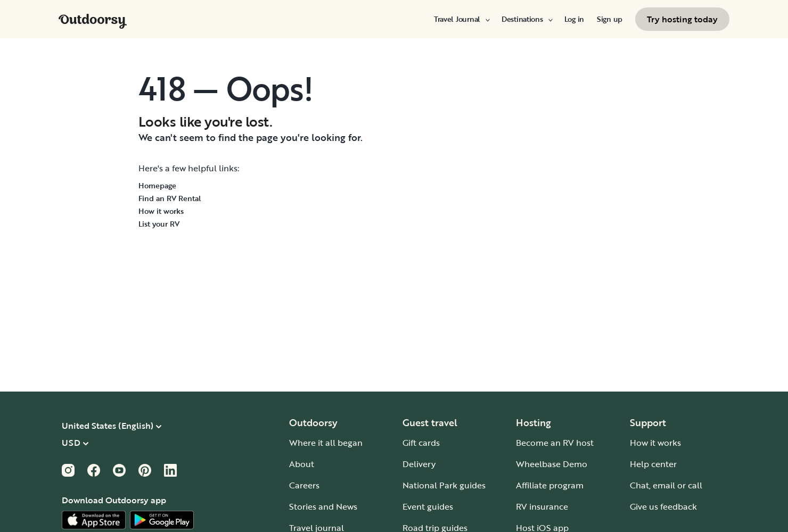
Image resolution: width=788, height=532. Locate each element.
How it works (161, 211)
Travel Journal (461, 19)
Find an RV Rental (170, 198)
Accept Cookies (596, 492)
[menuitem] (461, 19)
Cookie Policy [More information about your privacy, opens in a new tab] (52, 452)
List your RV (159, 224)
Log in (574, 19)
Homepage (157, 185)
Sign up (610, 19)
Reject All (596, 464)
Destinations (527, 19)
